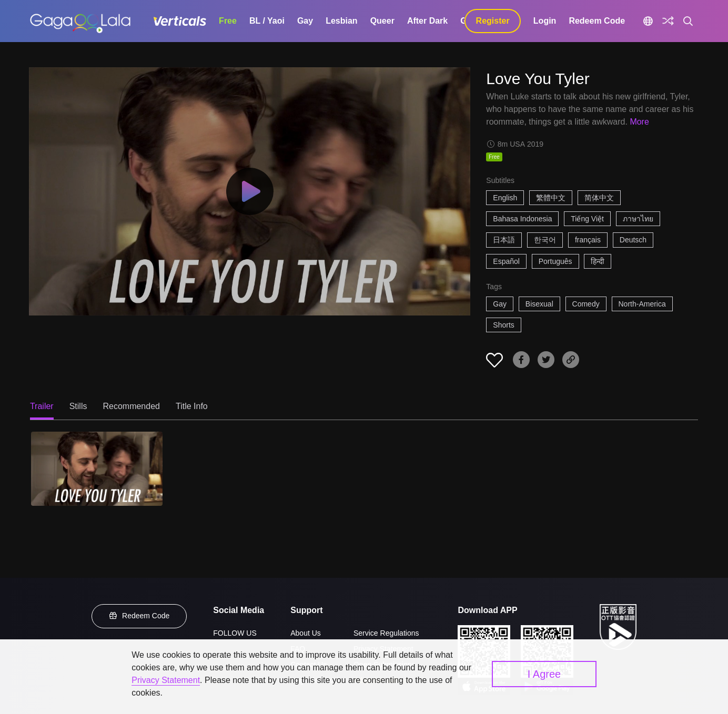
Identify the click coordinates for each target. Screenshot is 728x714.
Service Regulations (386, 633)
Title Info (192, 406)
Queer (382, 21)
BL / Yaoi (267, 21)
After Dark (427, 21)
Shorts (503, 325)
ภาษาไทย (638, 219)
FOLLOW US (235, 633)
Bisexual (539, 304)
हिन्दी (598, 261)
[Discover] (668, 21)
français (588, 240)
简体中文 (599, 198)
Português (555, 261)
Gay (305, 21)
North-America (642, 304)
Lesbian (341, 21)
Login (545, 21)
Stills (78, 406)
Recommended (131, 406)
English (505, 198)
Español (506, 261)
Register (493, 21)
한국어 (545, 240)
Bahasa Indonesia (522, 219)
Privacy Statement (166, 680)
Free (228, 21)
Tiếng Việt (587, 219)
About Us (306, 633)
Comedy (586, 304)
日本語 (504, 240)
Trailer (42, 406)
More (639, 122)
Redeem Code (597, 21)
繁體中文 (551, 198)
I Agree (544, 674)
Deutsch (633, 240)
